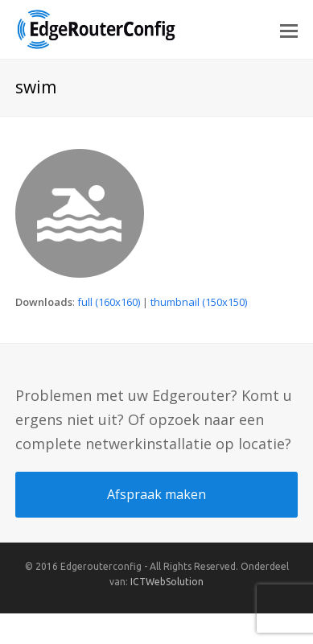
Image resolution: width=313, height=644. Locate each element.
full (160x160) (109, 302)
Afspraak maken (156, 494)
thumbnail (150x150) (199, 302)
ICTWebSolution (167, 582)
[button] (289, 30)
